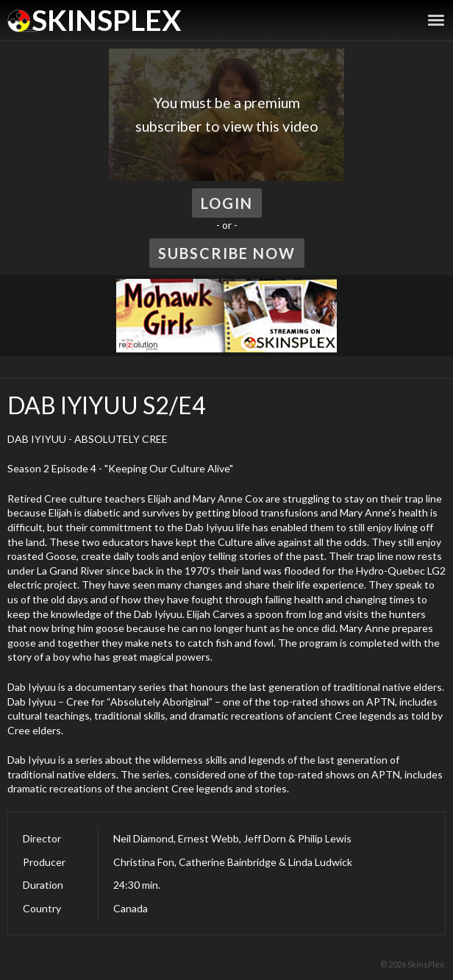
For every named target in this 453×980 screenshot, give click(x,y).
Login (227, 203)
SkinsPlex (106, 20)
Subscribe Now (227, 253)
